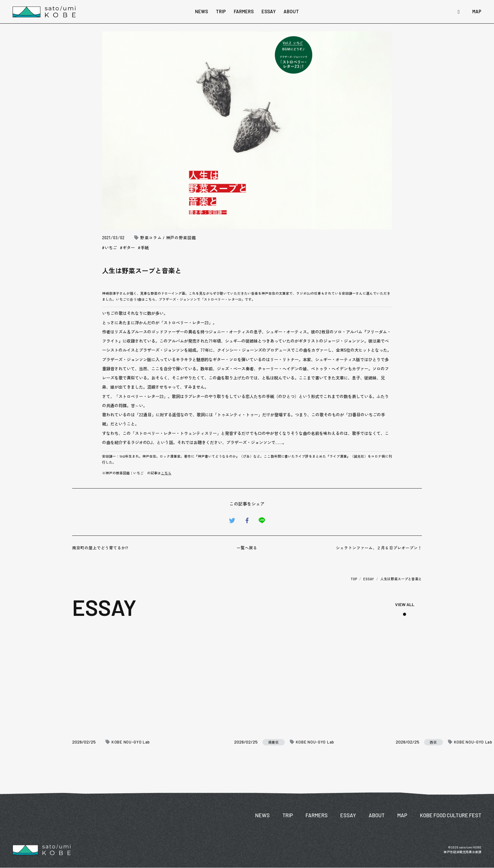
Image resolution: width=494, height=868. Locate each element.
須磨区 (274, 742)
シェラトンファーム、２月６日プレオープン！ (379, 548)
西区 (433, 742)
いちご (111, 248)
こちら (166, 473)
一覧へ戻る (247, 548)
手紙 (145, 248)
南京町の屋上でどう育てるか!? (100, 548)
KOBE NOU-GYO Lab (131, 742)
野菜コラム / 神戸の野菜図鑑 (168, 238)
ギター (129, 248)
